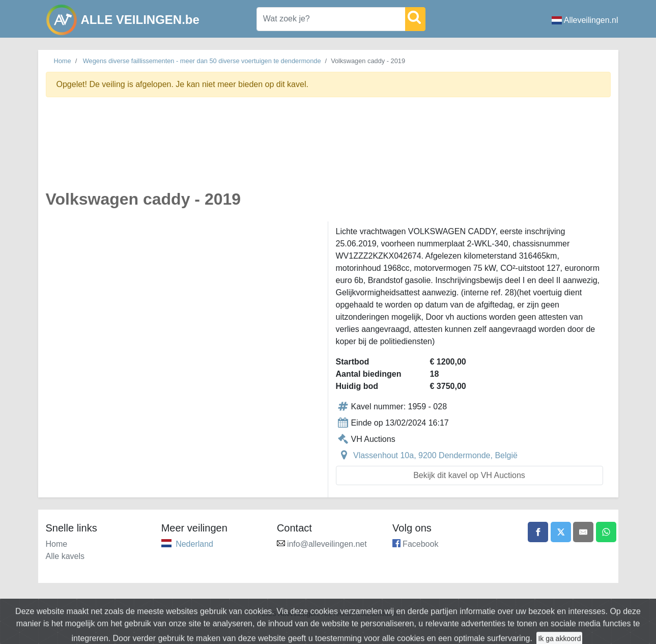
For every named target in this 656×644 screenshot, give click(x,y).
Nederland (194, 544)
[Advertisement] (328, 149)
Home (63, 61)
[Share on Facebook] (538, 532)
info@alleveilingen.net (327, 544)
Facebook (420, 544)
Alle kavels (65, 556)
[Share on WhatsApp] (606, 532)
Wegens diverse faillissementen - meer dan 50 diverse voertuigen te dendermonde (202, 61)
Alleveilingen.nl (585, 20)
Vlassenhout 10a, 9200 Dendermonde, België (435, 455)
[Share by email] (583, 532)
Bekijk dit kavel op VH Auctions (469, 475)
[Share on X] (561, 532)
